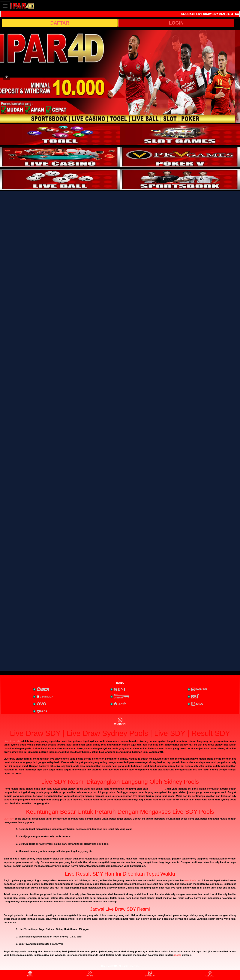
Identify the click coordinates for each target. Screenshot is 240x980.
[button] (7, 77)
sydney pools (157, 789)
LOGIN (176, 23)
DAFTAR (60, 23)
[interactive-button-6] (180, 179)
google (177, 955)
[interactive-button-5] (60, 179)
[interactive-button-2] (180, 134)
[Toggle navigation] (5, 6)
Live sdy (9, 819)
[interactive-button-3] (60, 157)
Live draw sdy (12, 741)
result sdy (190, 880)
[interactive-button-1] (60, 134)
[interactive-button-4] (180, 157)
